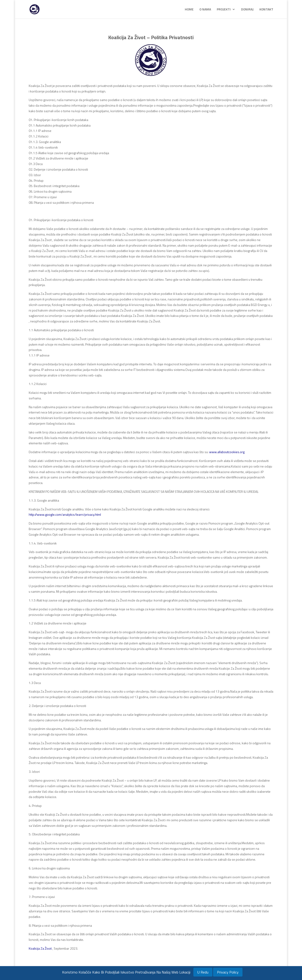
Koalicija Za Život (40, 948)
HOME (189, 10)
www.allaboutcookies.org (227, 452)
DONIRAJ (247, 10)
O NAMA (205, 10)
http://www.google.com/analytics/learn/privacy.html (65, 514)
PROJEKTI (224, 10)
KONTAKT (266, 10)
